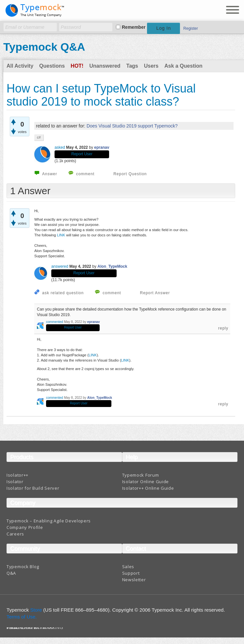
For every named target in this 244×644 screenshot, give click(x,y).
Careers (15, 534)
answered (60, 266)
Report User (82, 154)
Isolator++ (17, 475)
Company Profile (25, 527)
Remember (134, 27)
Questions (52, 66)
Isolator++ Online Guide (148, 488)
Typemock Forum (141, 475)
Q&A (11, 573)
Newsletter (134, 580)
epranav (102, 147)
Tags (132, 66)
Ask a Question (183, 66)
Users (151, 66)
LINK (61, 235)
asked (60, 147)
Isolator (15, 482)
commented (55, 322)
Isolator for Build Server (33, 488)
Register (191, 28)
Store (36, 610)
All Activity (20, 66)
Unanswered (105, 66)
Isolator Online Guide (146, 482)
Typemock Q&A (44, 47)
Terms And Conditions (31, 628)
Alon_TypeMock (112, 266)
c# (39, 137)
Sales (128, 567)
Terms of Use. (22, 617)
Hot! (77, 66)
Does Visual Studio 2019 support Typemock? (132, 126)
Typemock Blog (23, 567)
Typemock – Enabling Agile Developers (49, 521)
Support (131, 573)
